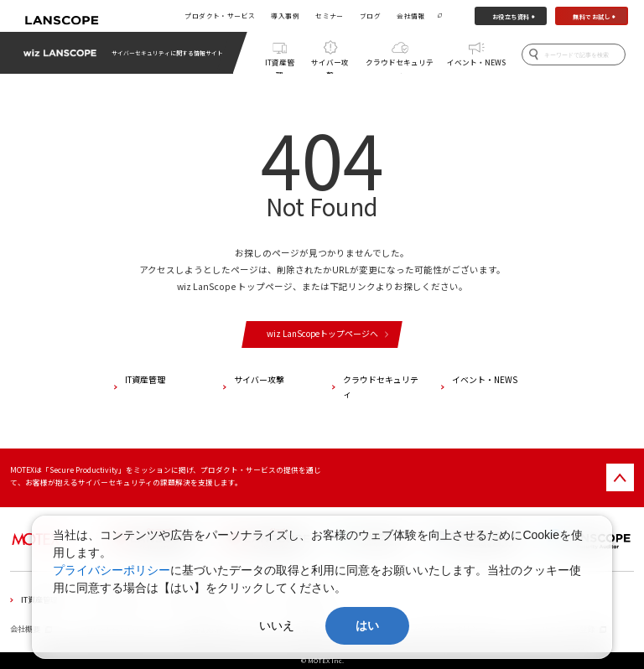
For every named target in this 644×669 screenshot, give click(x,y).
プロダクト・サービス (220, 16)
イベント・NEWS (476, 62)
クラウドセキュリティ (400, 65)
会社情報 (411, 16)
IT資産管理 (280, 65)
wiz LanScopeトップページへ (322, 334)
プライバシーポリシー (112, 570)
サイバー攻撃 (330, 65)
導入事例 (285, 16)
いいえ (277, 625)
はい (367, 625)
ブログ (370, 16)
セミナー (330, 16)
